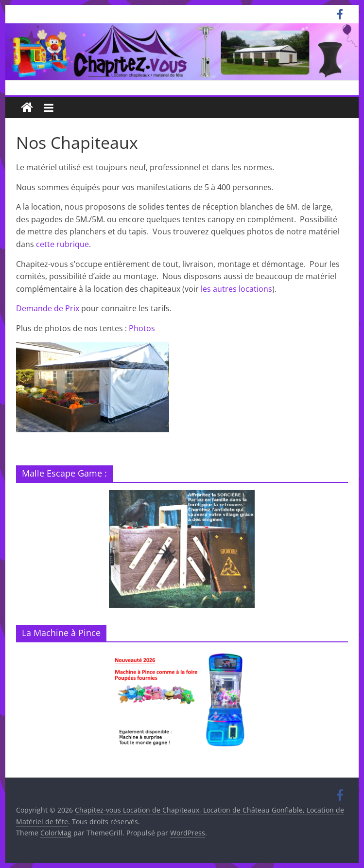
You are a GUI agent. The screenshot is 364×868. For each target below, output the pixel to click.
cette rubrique (62, 244)
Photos (142, 328)
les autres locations (236, 289)
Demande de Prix (48, 308)
